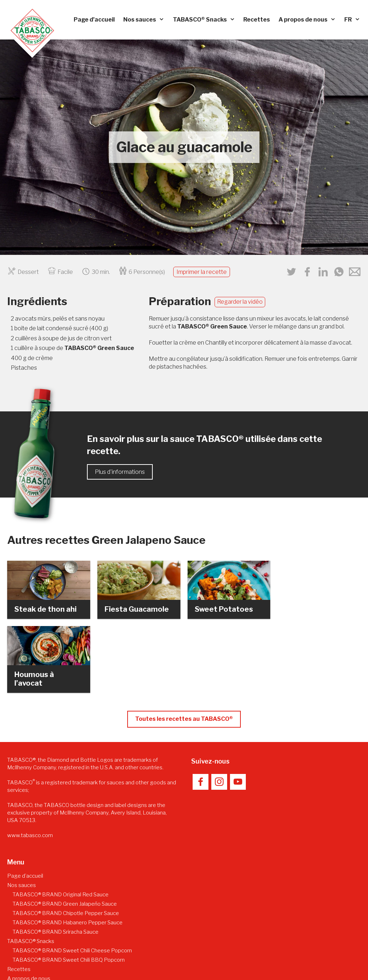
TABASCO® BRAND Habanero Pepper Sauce (68, 857)
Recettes (257, 20)
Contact (180, 950)
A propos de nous (309, 20)
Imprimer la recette (202, 272)
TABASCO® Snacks (206, 20)
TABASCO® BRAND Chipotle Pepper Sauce (66, 848)
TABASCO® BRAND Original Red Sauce (61, 829)
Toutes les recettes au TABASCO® (184, 654)
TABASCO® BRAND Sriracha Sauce (56, 867)
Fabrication (26, 923)
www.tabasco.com (30, 770)
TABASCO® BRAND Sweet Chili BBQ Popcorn (69, 895)
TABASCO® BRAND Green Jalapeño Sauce (65, 839)
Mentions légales (217, 950)
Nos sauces (146, 20)
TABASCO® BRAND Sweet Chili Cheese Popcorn (72, 885)
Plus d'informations (120, 472)
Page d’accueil (94, 20)
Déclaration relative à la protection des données (303, 950)
